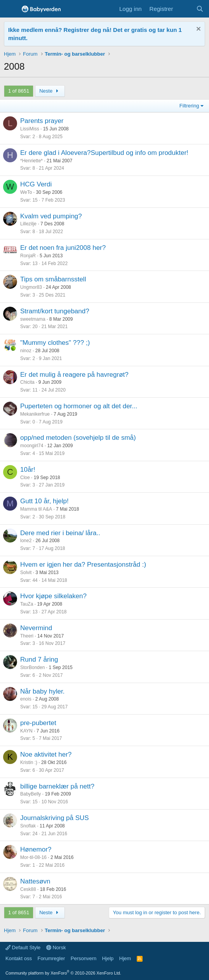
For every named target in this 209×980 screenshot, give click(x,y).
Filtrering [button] (189, 106)
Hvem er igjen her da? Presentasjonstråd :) (83, 565)
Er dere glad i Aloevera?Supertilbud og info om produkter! (104, 153)
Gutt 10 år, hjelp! (44, 501)
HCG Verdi (36, 184)
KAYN (26, 731)
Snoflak (28, 826)
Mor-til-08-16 (33, 857)
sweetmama (33, 319)
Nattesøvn (35, 881)
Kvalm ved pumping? (51, 216)
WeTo (26, 192)
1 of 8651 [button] (19, 91)
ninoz (26, 351)
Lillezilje (28, 224)
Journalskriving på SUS (55, 818)
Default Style (23, 948)
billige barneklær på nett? (57, 786)
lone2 (26, 541)
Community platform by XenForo (63, 973)
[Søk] (200, 9)
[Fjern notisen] (198, 30)
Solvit (26, 573)
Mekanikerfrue (35, 414)
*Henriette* (31, 161)
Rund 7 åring (39, 659)
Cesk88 (28, 889)
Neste (50, 91)
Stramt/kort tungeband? (55, 311)
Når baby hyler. (42, 691)
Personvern (84, 958)
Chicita (27, 382)
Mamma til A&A (36, 509)
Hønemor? (36, 849)
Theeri (27, 636)
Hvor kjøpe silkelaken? (53, 596)
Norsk (56, 948)
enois (26, 699)
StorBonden (32, 667)
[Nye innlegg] (184, 9)
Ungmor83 (31, 287)
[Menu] (11, 9)
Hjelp (108, 958)
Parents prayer (42, 121)
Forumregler (51, 958)
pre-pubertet (38, 723)
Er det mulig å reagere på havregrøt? (74, 375)
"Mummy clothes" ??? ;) (55, 343)
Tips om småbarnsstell (53, 279)
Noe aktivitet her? (46, 754)
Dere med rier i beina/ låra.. (60, 533)
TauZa (27, 604)
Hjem (125, 958)
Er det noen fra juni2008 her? (63, 248)
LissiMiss (30, 129)
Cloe (25, 478)
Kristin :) (29, 762)
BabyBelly (30, 794)
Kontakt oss (19, 958)
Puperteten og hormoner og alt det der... (79, 406)
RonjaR (28, 256)
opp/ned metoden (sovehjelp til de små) (78, 438)
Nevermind (36, 628)
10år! (28, 470)
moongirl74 (32, 446)
